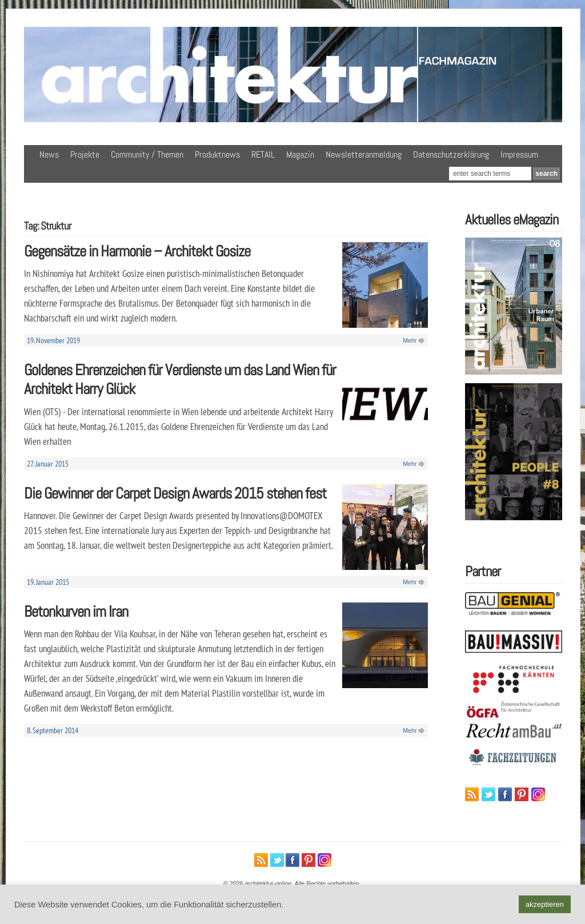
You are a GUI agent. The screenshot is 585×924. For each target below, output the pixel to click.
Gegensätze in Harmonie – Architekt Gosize (137, 251)
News (49, 154)
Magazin (300, 154)
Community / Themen (147, 154)
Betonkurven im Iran (76, 611)
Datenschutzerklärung (451, 154)
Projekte (85, 154)
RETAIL (263, 154)
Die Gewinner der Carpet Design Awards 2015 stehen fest (175, 493)
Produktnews (217, 154)
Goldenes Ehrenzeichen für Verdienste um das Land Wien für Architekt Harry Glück (180, 379)
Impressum (519, 154)
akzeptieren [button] (545, 904)
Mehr (410, 340)
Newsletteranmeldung (364, 154)
